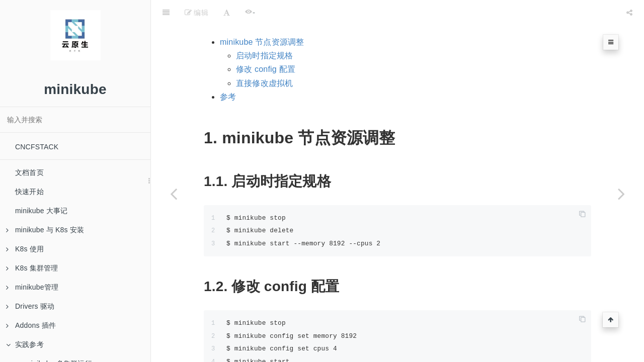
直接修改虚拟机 (264, 83)
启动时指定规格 (264, 56)
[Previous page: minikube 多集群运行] (174, 194)
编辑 (196, 13)
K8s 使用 (25, 249)
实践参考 (25, 344)
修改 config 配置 (266, 69)
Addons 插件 (31, 325)
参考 (228, 97)
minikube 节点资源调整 (262, 42)
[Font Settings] (227, 13)
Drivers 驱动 (30, 306)
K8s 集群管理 (32, 268)
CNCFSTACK (37, 147)
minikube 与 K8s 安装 (45, 230)
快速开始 (29, 192)
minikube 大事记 (41, 211)
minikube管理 (32, 287)
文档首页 (29, 172)
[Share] (629, 13)
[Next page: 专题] (621, 194)
